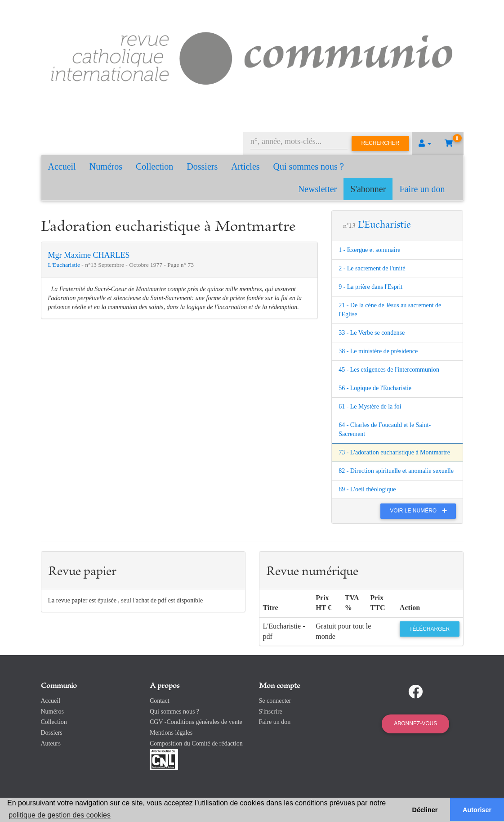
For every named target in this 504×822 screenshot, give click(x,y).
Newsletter (318, 189)
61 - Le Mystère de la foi (370, 407)
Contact (160, 701)
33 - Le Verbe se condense (372, 333)
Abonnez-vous (415, 723)
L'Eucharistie (65, 265)
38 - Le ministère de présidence (378, 351)
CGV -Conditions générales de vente (196, 722)
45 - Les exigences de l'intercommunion (389, 370)
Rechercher (381, 143)
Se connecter (275, 701)
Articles (245, 166)
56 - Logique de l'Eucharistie (375, 388)
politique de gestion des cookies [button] (60, 815)
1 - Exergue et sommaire (369, 250)
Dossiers (202, 166)
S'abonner (368, 189)
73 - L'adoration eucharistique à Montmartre (394, 452)
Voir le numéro (421, 511)
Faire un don (422, 189)
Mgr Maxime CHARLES (89, 255)
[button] (425, 144)
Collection (154, 166)
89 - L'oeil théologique (367, 489)
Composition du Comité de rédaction (196, 743)
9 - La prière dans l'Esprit (370, 287)
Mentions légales (171, 733)
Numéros (106, 166)
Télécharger (429, 629)
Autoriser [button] (477, 810)
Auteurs (51, 743)
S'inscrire (271, 712)
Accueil (62, 166)
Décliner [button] (425, 810)
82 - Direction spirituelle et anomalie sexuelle (396, 471)
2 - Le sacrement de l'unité (372, 268)
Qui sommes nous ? (309, 166)
